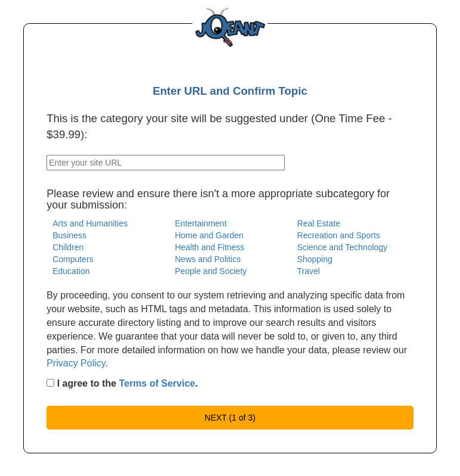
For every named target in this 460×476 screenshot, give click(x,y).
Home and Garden (209, 235)
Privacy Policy (76, 363)
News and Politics (208, 259)
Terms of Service (157, 383)
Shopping (315, 259)
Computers (73, 259)
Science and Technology (343, 247)
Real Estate (319, 223)
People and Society (211, 271)
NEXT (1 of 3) (230, 418)
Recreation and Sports (339, 235)
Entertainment (201, 223)
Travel (309, 271)
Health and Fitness (209, 247)
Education (71, 271)
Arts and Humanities (90, 223)
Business (69, 235)
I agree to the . (122, 383)
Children (68, 247)
